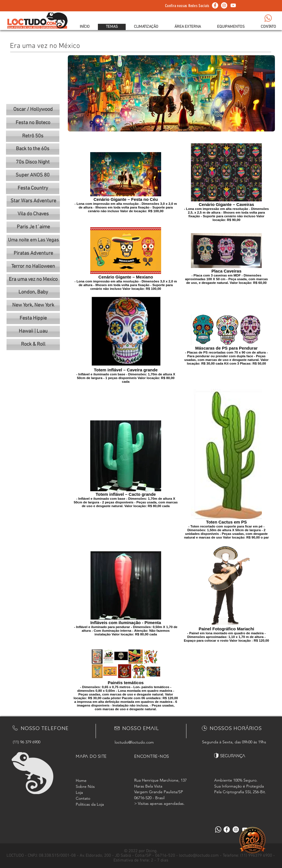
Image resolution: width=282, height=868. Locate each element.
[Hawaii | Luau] (33, 331)
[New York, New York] (33, 305)
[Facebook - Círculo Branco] (215, 5)
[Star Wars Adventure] (33, 201)
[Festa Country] (33, 188)
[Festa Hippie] (33, 318)
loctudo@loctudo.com (134, 742)
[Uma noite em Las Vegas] (33, 241)
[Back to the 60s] (33, 149)
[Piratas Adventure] (33, 254)
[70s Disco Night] (33, 162)
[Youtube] (233, 5)
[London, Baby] (33, 292)
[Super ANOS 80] (33, 175)
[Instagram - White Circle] (224, 5)
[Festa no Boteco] (33, 123)
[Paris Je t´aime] (33, 227)
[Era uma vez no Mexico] (33, 280)
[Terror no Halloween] (33, 267)
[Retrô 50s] (33, 136)
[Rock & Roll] (33, 344)
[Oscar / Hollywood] (33, 110)
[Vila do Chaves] (33, 214)
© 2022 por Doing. (141, 851)
